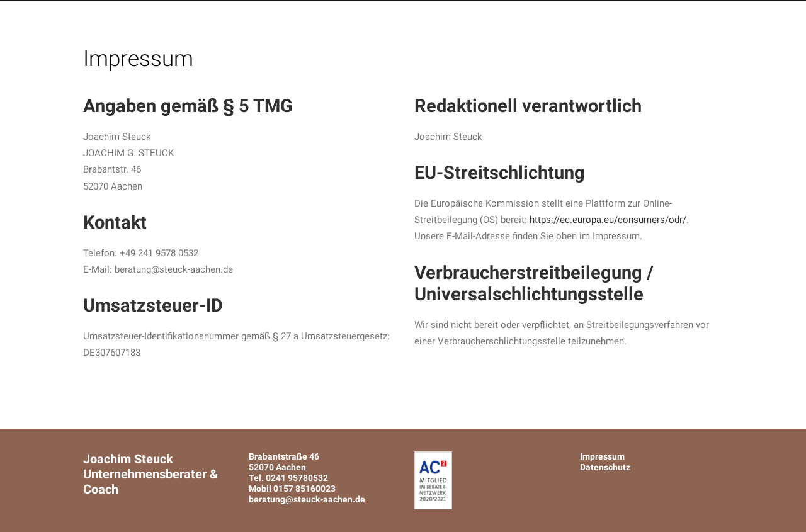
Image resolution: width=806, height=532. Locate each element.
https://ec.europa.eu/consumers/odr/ (608, 220)
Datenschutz (605, 467)
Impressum (602, 456)
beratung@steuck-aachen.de (307, 499)
